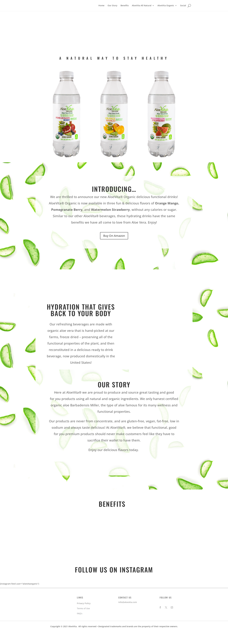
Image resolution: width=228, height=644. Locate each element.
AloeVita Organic (166, 11)
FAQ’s (80, 626)
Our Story (112, 11)
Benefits (125, 11)
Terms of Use (83, 620)
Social (183, 11)
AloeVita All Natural (142, 11)
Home (101, 11)
